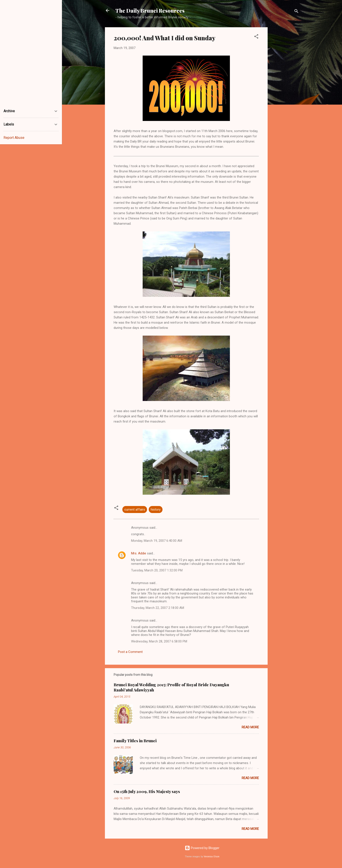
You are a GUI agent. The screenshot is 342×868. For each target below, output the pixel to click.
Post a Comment (130, 652)
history (156, 510)
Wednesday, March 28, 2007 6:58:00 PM (159, 641)
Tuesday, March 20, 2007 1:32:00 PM (157, 570)
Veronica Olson (212, 857)
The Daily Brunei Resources (150, 10)
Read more (250, 727)
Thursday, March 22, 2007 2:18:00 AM (158, 608)
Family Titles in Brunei (135, 741)
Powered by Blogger (202, 848)
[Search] (296, 12)
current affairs (135, 510)
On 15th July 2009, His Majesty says (147, 792)
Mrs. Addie (139, 553)
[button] (256, 37)
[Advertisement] (285, 93)
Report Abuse (14, 138)
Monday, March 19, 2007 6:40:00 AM (157, 541)
